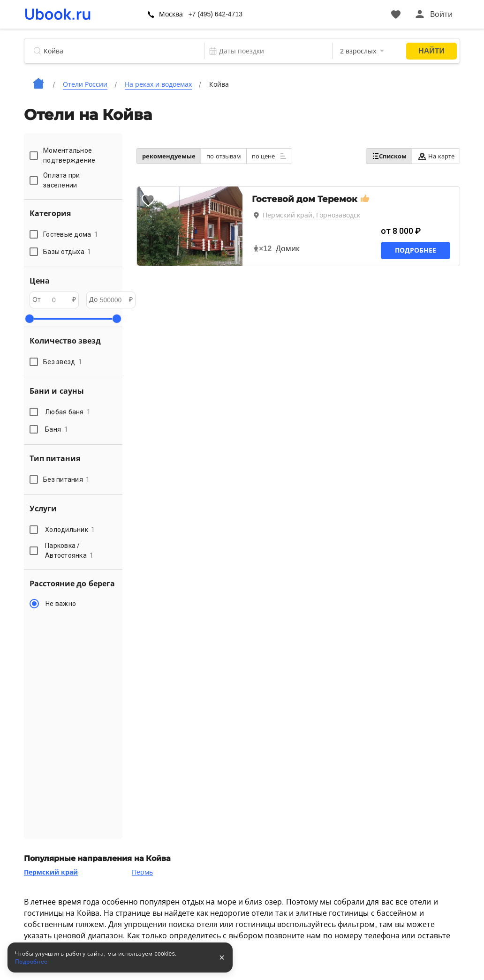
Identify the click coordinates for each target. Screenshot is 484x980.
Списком (389, 156)
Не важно (61, 604)
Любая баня (68, 412)
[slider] (30, 319)
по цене (269, 156)
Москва (171, 14)
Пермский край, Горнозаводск (311, 215)
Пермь (142, 872)
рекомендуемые (169, 156)
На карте (436, 156)
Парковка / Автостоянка (69, 550)
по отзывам (224, 156)
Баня (57, 429)
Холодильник (70, 530)
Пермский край (51, 872)
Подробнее (416, 250)
